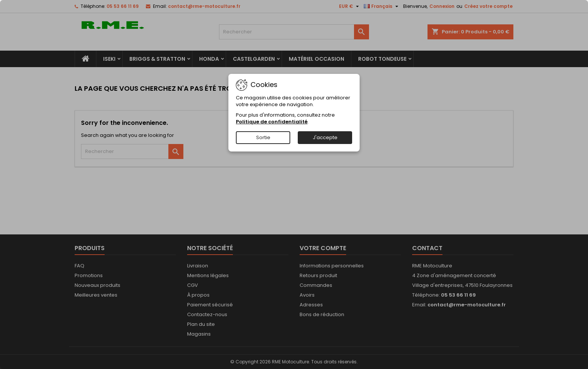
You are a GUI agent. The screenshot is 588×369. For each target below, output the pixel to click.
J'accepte (325, 137)
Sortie (263, 137)
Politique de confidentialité (272, 122)
